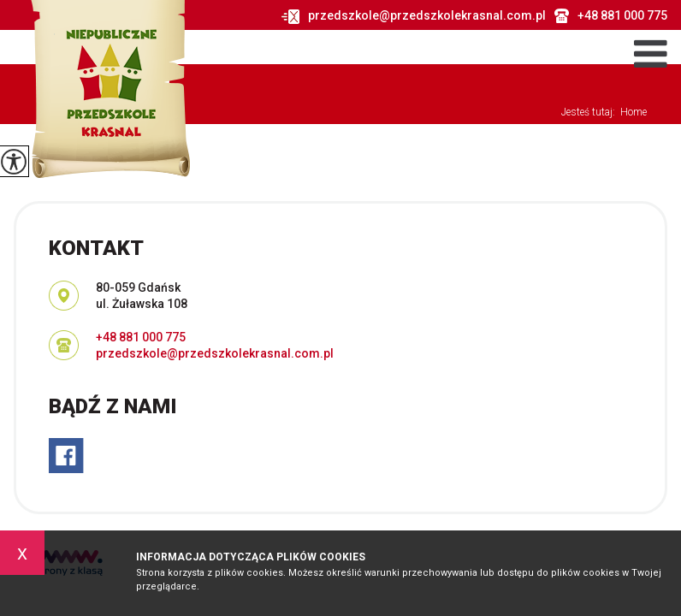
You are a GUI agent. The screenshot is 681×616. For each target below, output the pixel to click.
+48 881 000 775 (611, 16)
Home (634, 112)
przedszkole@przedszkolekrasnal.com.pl (413, 16)
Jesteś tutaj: (591, 112)
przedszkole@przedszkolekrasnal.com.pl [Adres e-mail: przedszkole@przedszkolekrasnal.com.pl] (215, 353)
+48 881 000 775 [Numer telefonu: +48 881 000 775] (141, 337)
